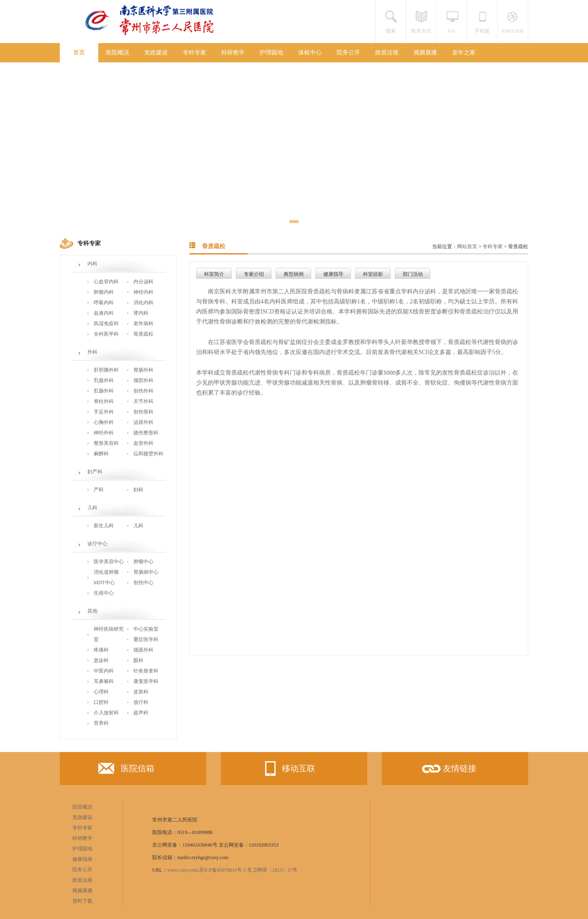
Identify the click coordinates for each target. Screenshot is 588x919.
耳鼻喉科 (104, 681)
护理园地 (271, 53)
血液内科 (104, 313)
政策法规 (387, 53)
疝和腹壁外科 (148, 454)
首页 (79, 53)
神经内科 (143, 292)
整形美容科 (106, 443)
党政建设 (156, 53)
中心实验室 (146, 629)
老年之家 (464, 53)
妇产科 (95, 472)
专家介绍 (254, 274)
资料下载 (82, 901)
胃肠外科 (143, 370)
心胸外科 (104, 422)
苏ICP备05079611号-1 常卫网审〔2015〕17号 (248, 870)
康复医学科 (146, 681)
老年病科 (143, 323)
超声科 (141, 713)
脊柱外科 (104, 401)
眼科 (138, 660)
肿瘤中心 (143, 562)
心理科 (101, 692)
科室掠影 (373, 274)
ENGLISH (513, 31)
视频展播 (425, 53)
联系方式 (421, 31)
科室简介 (214, 274)
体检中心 (310, 53)
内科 (92, 264)
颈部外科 (143, 380)
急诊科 (101, 660)
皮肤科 (141, 692)
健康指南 (82, 859)
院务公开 (348, 53)
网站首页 (467, 246)
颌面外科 (143, 650)
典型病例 (294, 274)
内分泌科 (143, 282)
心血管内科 (106, 282)
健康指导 (333, 274)
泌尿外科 (143, 422)
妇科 (138, 490)
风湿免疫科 (106, 323)
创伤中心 (143, 583)
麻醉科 (101, 454)
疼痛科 (101, 650)
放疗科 (141, 702)
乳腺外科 (104, 380)
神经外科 (104, 433)
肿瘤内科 (104, 292)
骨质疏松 (143, 334)
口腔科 (101, 702)
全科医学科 (106, 334)
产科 (99, 490)
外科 (92, 352)
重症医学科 (146, 639)
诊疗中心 (97, 544)
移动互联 (287, 769)
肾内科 (141, 313)
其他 (92, 611)
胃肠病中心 (146, 572)
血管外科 (143, 443)
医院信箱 (126, 770)
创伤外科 (143, 391)
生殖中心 (104, 593)
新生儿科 (104, 526)
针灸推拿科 (146, 671)
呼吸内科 (104, 303)
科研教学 (233, 53)
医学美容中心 (109, 562)
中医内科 (104, 671)
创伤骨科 (143, 412)
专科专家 (194, 53)
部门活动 (413, 274)
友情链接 (448, 771)
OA (451, 31)
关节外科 (143, 401)
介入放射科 (106, 713)
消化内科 (143, 303)
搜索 (391, 31)
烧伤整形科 (146, 433)
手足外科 (104, 412)
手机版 (482, 31)
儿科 (92, 508)
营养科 (101, 723)
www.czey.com (183, 870)
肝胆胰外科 (106, 370)
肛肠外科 (104, 391)
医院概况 (118, 53)
